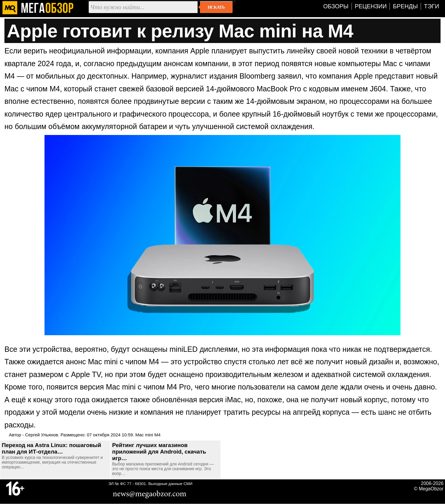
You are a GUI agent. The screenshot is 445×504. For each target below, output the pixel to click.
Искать (216, 7)
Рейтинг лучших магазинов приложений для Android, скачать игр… (159, 452)
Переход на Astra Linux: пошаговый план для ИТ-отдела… (51, 448)
